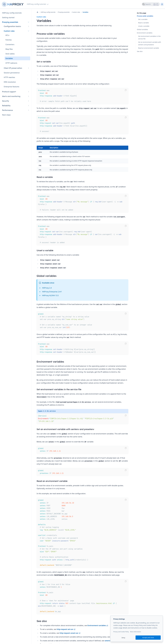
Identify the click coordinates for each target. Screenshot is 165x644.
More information (136, 632)
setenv (108, 641)
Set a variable (143, 19)
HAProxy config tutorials (48, 12)
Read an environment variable (149, 48)
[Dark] (162, 4)
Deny (123, 638)
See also (140, 51)
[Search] (151, 4)
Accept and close (148, 638)
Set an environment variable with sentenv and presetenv (150, 43)
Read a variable (143, 23)
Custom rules (76, 12)
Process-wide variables (145, 16)
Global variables (142, 29)
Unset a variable (144, 26)
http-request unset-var (70, 633)
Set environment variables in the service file (149, 37)
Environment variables (98, 625)
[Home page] (13, 4)
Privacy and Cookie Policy (121, 632)
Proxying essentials (64, 12)
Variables (85, 12)
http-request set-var (66, 629)
